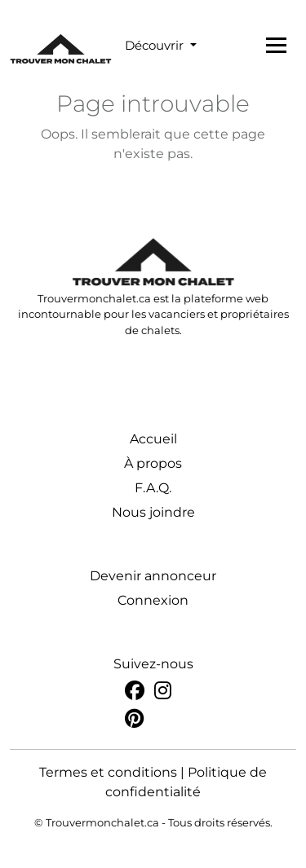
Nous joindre (153, 512)
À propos (153, 463)
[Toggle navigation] (276, 45)
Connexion (153, 600)
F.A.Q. (153, 488)
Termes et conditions (108, 772)
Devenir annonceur (153, 576)
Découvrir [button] (156, 45)
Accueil (153, 439)
